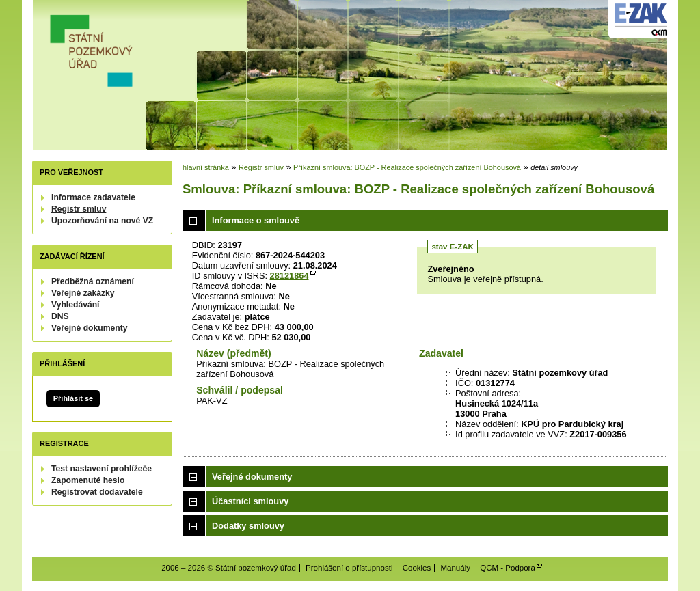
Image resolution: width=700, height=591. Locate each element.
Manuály (455, 568)
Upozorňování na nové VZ (102, 221)
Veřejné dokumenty (89, 328)
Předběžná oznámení (93, 281)
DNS (60, 316)
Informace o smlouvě (256, 220)
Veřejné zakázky (83, 293)
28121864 (290, 276)
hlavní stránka (206, 167)
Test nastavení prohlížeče (102, 469)
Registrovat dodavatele (97, 492)
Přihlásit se (73, 398)
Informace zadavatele (93, 197)
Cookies (417, 568)
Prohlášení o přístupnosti (349, 568)
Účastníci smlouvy (250, 501)
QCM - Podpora (508, 568)
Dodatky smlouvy (248, 526)
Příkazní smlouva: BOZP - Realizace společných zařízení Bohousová (407, 167)
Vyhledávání (76, 305)
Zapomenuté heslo (88, 480)
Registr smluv (79, 209)
